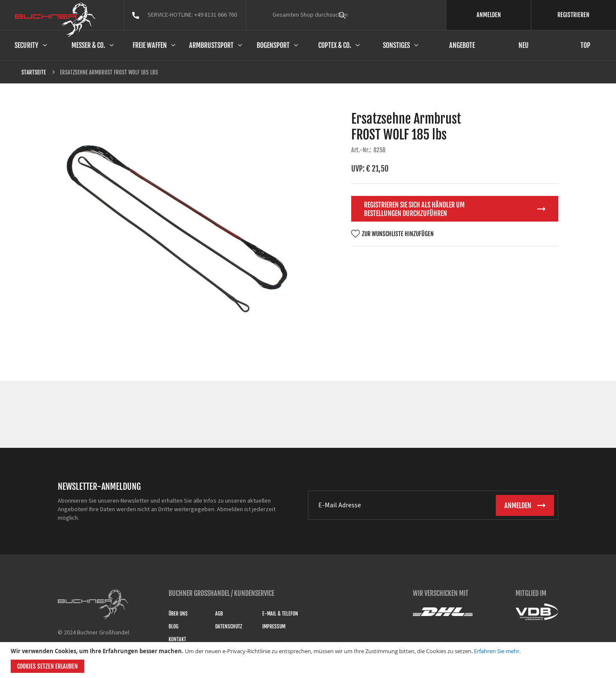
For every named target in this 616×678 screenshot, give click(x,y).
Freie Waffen (150, 45)
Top (585, 45)
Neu (524, 45)
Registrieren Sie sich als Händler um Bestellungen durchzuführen (414, 209)
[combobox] (358, 15)
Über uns (178, 614)
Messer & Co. (88, 45)
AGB (219, 614)
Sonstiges (396, 45)
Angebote (462, 45)
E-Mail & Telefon (280, 614)
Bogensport (273, 45)
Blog (173, 626)
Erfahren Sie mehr (497, 651)
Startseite (34, 72)
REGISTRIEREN (573, 15)
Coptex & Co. (335, 45)
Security (27, 45)
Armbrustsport (211, 45)
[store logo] (55, 20)
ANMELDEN (489, 15)
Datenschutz (229, 626)
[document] (309, 660)
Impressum (274, 626)
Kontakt (177, 639)
